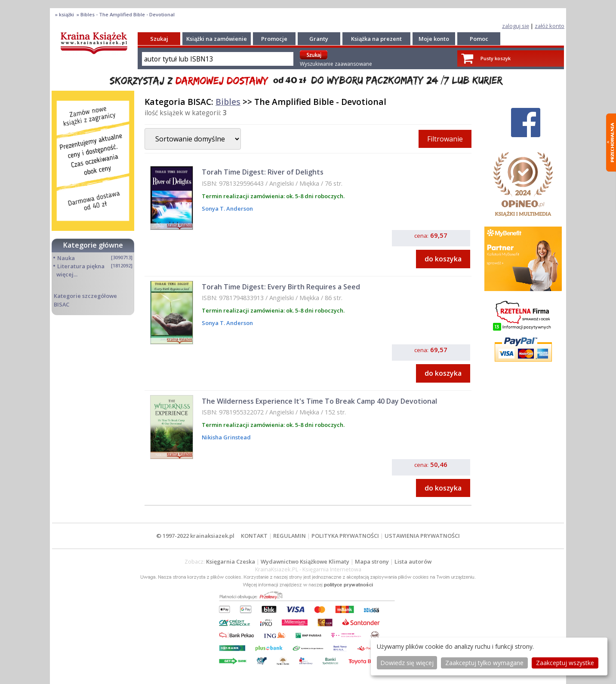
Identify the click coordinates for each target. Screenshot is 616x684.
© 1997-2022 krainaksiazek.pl (195, 536)
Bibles (228, 102)
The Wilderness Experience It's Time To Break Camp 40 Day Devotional (319, 401)
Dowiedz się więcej (407, 663)
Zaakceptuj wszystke (565, 663)
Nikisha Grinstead (226, 437)
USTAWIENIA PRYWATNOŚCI (422, 536)
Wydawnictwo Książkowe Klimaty (305, 561)
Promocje (274, 39)
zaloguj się (516, 26)
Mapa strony (372, 561)
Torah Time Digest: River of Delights (263, 172)
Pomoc (479, 39)
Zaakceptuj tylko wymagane (484, 663)
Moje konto (434, 39)
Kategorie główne (93, 245)
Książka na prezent (376, 39)
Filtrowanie (445, 139)
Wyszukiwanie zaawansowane (336, 64)
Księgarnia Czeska (231, 561)
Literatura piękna (81, 266)
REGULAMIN (290, 536)
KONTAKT (254, 536)
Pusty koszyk (496, 58)
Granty (319, 39)
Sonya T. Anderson (227, 209)
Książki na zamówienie (217, 39)
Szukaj (159, 39)
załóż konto (550, 26)
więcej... (67, 274)
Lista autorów (413, 561)
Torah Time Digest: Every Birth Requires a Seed (281, 287)
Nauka (66, 258)
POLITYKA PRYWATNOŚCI (345, 536)
